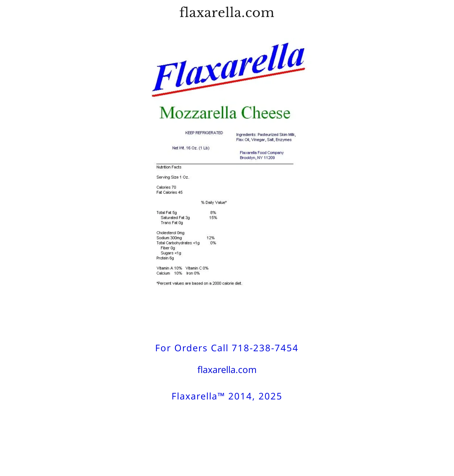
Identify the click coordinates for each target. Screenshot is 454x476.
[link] (227, 15)
